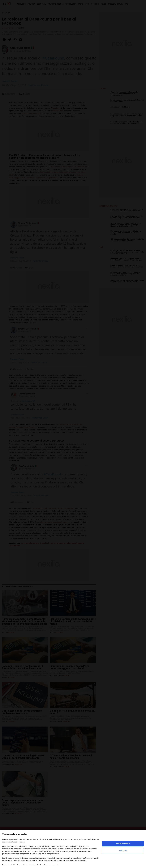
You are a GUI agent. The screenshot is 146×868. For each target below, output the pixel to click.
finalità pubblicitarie (46, 851)
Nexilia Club (123, 851)
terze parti (38, 846)
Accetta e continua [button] (123, 844)
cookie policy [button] (19, 842)
